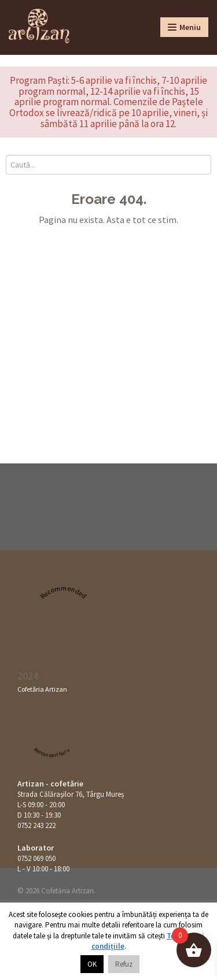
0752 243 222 (36, 825)
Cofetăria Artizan (42, 689)
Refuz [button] (124, 964)
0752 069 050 (36, 858)
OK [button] (92, 964)
